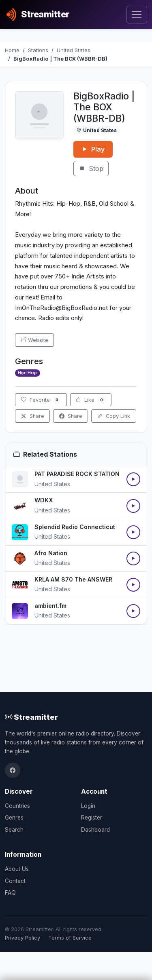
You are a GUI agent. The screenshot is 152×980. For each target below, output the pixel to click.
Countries (17, 806)
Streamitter (31, 717)
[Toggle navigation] (137, 15)
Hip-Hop (27, 373)
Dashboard (95, 830)
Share (33, 416)
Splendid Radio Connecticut (75, 527)
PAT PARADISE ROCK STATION (77, 474)
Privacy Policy (22, 938)
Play (93, 149)
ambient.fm (50, 606)
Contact (15, 881)
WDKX (44, 500)
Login (88, 806)
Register (92, 818)
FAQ (10, 893)
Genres (14, 818)
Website (35, 340)
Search (14, 830)
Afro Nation (51, 553)
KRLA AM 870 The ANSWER (73, 579)
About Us (17, 869)
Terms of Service (70, 938)
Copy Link (114, 416)
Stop (91, 169)
